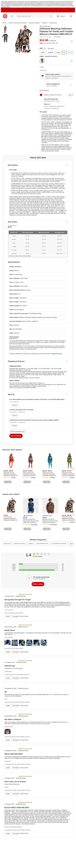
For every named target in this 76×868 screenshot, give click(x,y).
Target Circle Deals (29, 6)
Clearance (62, 4)
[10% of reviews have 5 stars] (38, 564)
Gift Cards (23, 4)
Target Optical (53, 4)
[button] (28, 516)
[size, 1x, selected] (64, 53)
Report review (24, 616)
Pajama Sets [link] (7, 544)
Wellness (35, 3)
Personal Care (16, 3)
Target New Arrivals (6, 2)
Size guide (51, 48)
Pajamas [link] (31, 544)
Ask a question (16, 436)
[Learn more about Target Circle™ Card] (57, 100)
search (51, 16)
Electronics (59, 3)
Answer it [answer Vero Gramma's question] (15, 415)
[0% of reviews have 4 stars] (38, 566)
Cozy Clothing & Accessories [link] (59, 544)
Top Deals (22, 6)
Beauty (11, 3)
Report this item (44, 90)
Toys (55, 3)
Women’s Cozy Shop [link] (20, 544)
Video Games (65, 3)
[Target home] (5, 16)
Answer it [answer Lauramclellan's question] (15, 426)
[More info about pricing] (72, 41)
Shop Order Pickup (44, 6)
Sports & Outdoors (24, 3)
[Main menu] (12, 16)
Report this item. (57, 354)
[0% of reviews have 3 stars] (38, 567)
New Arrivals (67, 4)
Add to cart (43, 70)
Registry (64, 6)
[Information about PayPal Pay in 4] (57, 106)
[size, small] (43, 53)
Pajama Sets (53, 23)
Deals (58, 4)
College (17, 6)
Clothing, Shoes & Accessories (27, 2)
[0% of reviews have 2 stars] (38, 569)
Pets (27, 4)
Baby (7, 3)
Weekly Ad (37, 6)
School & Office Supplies (48, 3)
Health (31, 3)
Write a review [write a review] (38, 584)
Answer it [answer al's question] (15, 405)
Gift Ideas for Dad (15, 2)
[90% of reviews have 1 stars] (38, 570)
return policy (18, 388)
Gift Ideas (18, 4)
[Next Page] (72, 53)
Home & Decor (39, 2)
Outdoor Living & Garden (58, 2)
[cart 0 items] (71, 16)
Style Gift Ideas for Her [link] (42, 544)
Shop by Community (44, 4)
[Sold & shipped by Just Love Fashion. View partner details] (57, 85)
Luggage (39, 3)
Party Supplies (12, 4)
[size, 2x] (69, 53)
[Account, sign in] (61, 16)
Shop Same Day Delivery (55, 6)
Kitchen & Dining (47, 2)
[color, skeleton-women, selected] (42, 61)
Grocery (66, 2)
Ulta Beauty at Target (34, 4)
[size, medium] (51, 53)
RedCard (68, 6)
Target (4, 23)
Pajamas (45, 23)
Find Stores (7, 7)
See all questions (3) (18, 432)
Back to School (12, 6)
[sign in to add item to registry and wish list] (71, 95)
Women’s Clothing (34, 23)
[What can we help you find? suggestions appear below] (35, 16)
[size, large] (58, 53)
